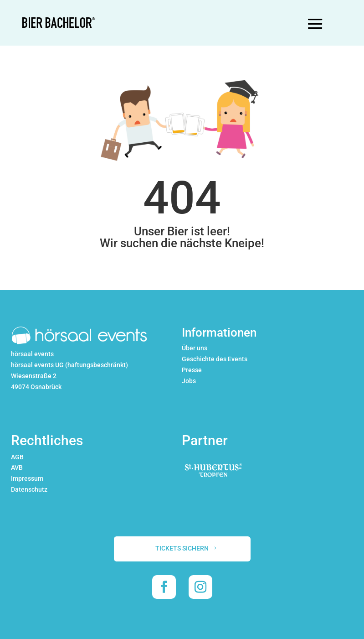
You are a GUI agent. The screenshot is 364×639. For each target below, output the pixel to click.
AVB (17, 468)
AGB (17, 457)
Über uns (195, 348)
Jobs (189, 381)
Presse (192, 370)
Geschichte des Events (215, 359)
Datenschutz (29, 489)
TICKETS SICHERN (182, 548)
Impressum (27, 478)
